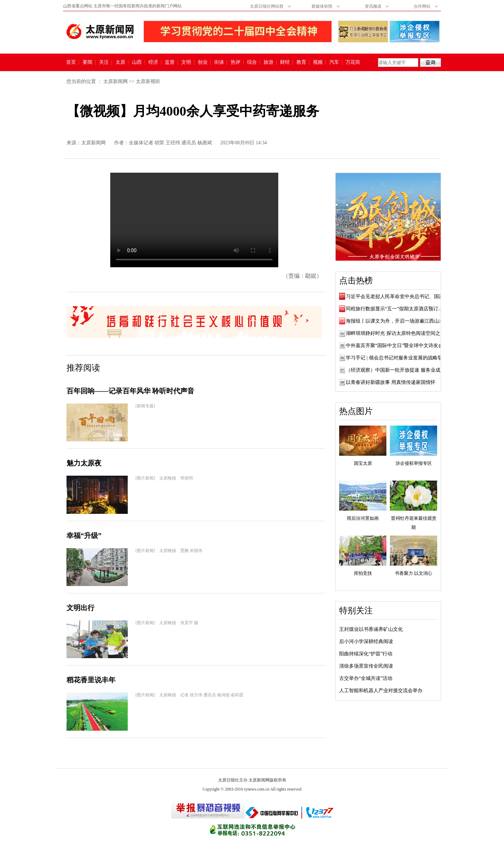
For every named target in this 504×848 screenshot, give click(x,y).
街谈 (219, 62)
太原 (120, 62)
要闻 (87, 62)
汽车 (334, 62)
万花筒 (352, 62)
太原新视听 (148, 81)
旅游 (268, 62)
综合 (252, 62)
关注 (104, 62)
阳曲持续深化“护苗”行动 (366, 654)
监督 (170, 62)
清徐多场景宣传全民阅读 (366, 666)
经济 (153, 62)
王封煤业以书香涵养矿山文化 (371, 629)
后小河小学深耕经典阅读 (366, 642)
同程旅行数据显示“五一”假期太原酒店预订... (394, 309)
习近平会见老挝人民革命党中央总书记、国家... (397, 297)
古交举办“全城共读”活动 (366, 678)
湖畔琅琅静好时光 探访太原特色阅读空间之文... (397, 333)
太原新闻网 (115, 81)
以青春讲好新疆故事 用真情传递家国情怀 (391, 382)
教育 (301, 62)
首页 (71, 62)
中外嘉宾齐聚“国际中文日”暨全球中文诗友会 (394, 346)
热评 (236, 62)
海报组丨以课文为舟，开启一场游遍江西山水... (397, 321)
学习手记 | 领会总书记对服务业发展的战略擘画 (397, 358)
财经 (285, 62)
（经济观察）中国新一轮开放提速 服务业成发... (397, 370)
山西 (137, 62)
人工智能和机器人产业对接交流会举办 (381, 691)
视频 (318, 62)
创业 (203, 62)
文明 (186, 62)
